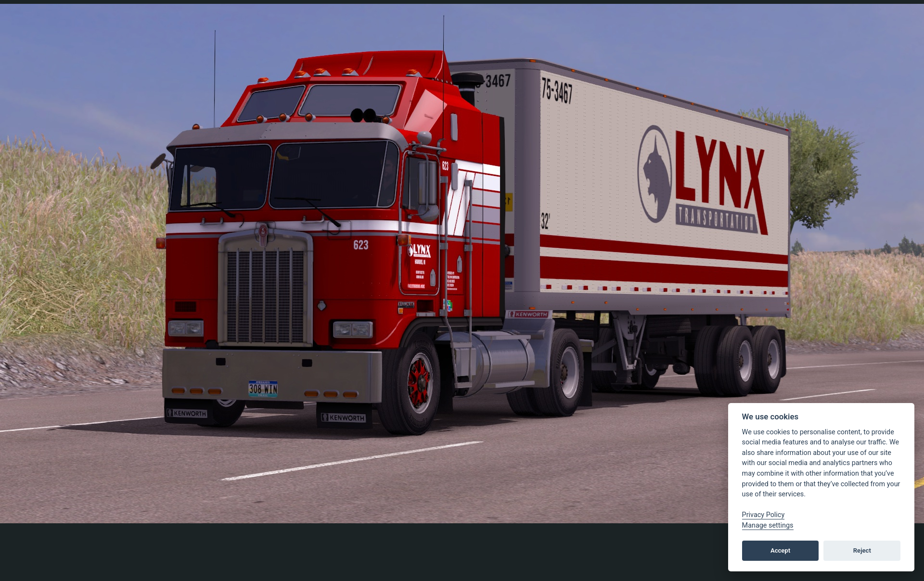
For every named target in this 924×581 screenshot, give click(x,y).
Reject (862, 550)
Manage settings (768, 525)
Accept (780, 550)
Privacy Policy (764, 515)
